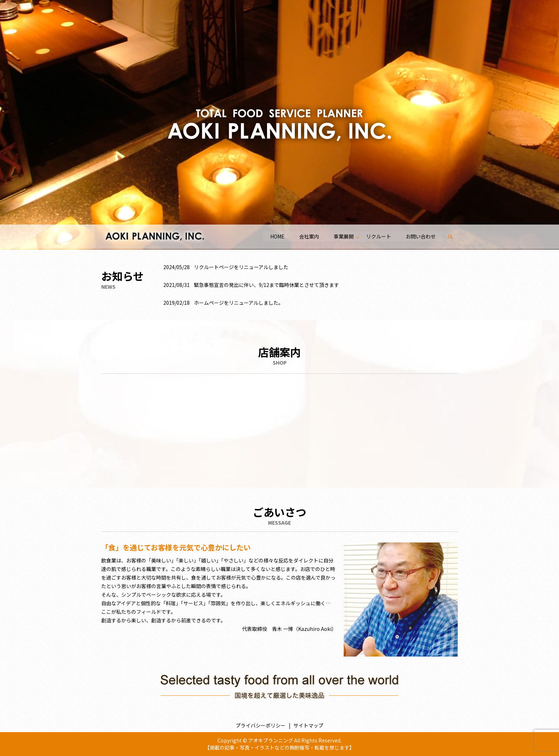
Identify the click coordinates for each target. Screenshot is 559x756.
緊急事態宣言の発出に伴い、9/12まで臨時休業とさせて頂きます (266, 285)
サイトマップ (308, 725)
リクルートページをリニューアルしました (241, 267)
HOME (276, 236)
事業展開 (343, 236)
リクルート (378, 236)
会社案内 (308, 236)
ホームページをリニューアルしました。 (239, 303)
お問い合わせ (420, 236)
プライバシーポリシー (261, 725)
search (454, 237)
